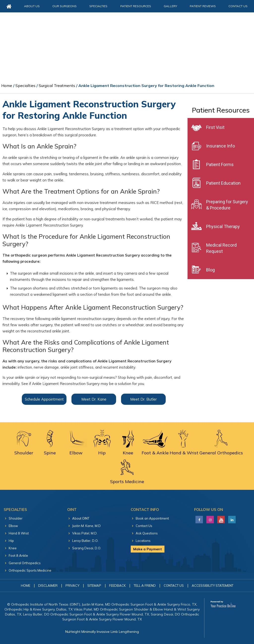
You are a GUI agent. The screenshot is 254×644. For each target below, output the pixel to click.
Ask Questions (147, 533)
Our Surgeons (64, 6)
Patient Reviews (203, 6)
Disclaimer (48, 585)
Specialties (98, 6)
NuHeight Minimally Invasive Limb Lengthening (102, 632)
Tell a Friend (145, 585)
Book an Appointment (152, 518)
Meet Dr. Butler (143, 399)
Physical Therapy (223, 226)
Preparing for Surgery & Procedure (227, 205)
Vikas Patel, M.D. (85, 533)
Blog (210, 270)
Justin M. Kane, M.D (86, 526)
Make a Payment (148, 549)
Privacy (72, 585)
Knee (13, 548)
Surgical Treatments (57, 86)
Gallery (170, 6)
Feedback (117, 585)
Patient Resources (136, 6)
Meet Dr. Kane (94, 399)
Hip (11, 541)
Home (7, 86)
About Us (32, 6)
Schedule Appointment (44, 399)
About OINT (81, 518)
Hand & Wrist (19, 533)
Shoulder (16, 518)
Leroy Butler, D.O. (85, 541)
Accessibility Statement (213, 585)
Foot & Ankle (18, 556)
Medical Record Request (221, 248)
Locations (143, 541)
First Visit (215, 127)
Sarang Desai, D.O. (87, 548)
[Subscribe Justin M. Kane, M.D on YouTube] (220, 518)
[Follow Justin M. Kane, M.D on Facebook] (199, 518)
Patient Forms (220, 164)
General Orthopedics (25, 563)
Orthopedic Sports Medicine (30, 570)
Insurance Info (221, 146)
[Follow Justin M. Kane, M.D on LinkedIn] (209, 518)
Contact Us (238, 6)
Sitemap (94, 585)
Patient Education (223, 183)
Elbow (13, 526)
